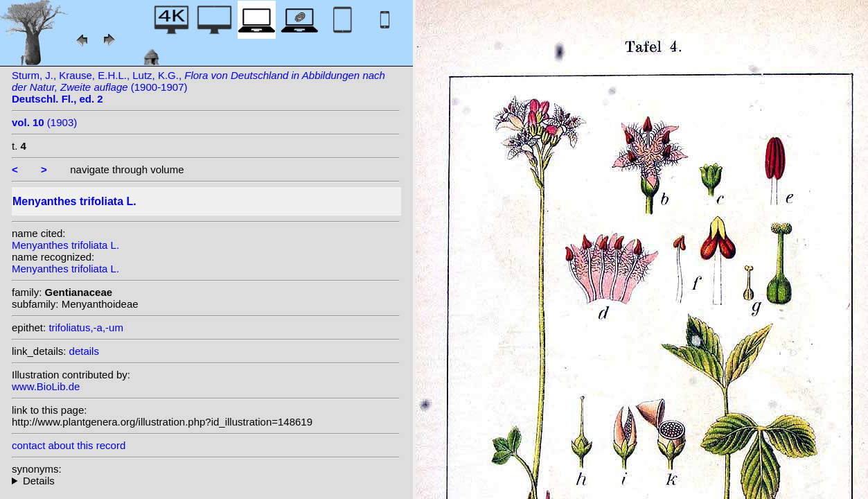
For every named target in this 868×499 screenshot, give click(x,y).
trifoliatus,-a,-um (86, 327)
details (84, 351)
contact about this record (69, 445)
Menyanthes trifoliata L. (65, 245)
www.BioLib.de (46, 386)
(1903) (44, 122)
